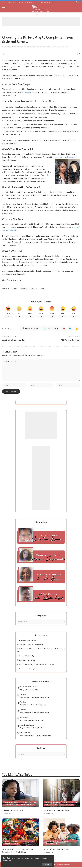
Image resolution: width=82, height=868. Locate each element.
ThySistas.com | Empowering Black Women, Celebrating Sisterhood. (49, 865)
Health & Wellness (43, 47)
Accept (26, 863)
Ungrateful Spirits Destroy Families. (32, 728)
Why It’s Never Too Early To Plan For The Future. (36, 736)
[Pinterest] (64, 329)
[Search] (79, 8)
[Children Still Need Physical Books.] (61, 833)
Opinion (53, 47)
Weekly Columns (62, 47)
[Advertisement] (41, 21)
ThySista (7, 47)
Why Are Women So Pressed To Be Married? (35, 698)
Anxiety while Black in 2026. (28, 641)
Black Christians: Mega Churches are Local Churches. (37, 665)
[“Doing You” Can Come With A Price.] (61, 794)
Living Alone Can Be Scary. (29, 690)
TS (17, 805)
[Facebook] (76, 2)
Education (49, 842)
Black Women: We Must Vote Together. (33, 706)
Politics (49, 805)
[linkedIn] (70, 329)
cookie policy (27, 859)
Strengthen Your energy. (27, 661)
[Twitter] (79, 2)
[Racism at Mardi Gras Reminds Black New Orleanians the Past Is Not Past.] (21, 833)
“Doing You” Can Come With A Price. (31, 645)
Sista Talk (9, 805)
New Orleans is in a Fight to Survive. (31, 669)
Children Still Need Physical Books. (30, 656)
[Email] (77, 329)
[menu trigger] (5, 8)
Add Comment (31, 47)
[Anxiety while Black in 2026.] (21, 794)
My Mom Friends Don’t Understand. (32, 721)
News (25, 803)
